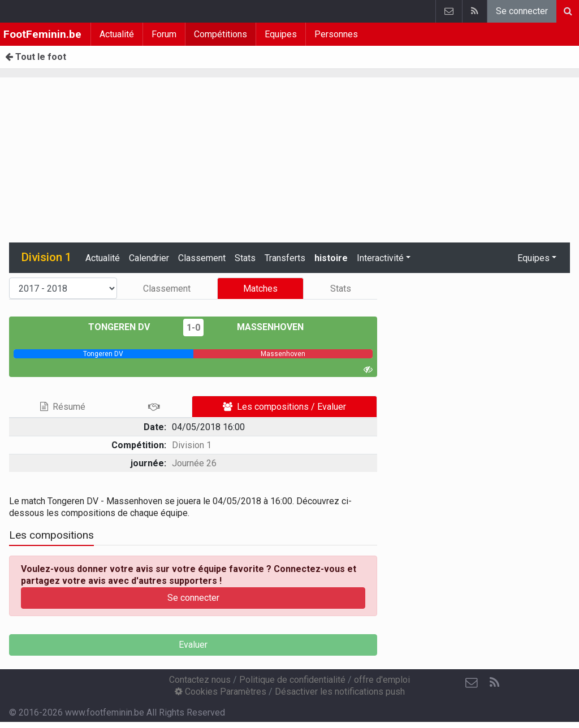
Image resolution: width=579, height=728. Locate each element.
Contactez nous (200, 680)
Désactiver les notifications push (340, 692)
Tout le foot (36, 57)
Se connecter (522, 11)
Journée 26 (194, 463)
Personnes (336, 34)
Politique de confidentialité (292, 680)
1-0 (193, 328)
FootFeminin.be (42, 34)
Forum (164, 34)
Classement (202, 258)
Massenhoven (262, 327)
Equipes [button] (533, 258)
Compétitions (221, 34)
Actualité (117, 34)
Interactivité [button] (380, 258)
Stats (245, 258)
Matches (260, 289)
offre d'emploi (382, 680)
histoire (331, 258)
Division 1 (192, 445)
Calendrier (149, 258)
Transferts (285, 258)
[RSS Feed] (494, 683)
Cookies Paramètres (221, 692)
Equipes (281, 34)
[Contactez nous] (472, 683)
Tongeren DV (127, 327)
